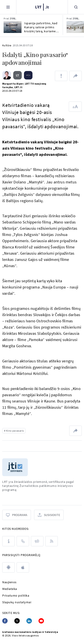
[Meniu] (8, 7)
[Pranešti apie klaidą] (61, 76)
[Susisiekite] (49, 515)
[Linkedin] (29, 621)
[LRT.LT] (42, 6)
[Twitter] (17, 621)
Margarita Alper (13, 84)
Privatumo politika (16, 595)
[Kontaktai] (23, 541)
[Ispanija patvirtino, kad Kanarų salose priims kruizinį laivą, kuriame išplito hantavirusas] (13, 27)
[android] (9, 567)
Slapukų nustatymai (17, 602)
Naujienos (9, 582)
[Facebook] (5, 621)
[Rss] (52, 541)
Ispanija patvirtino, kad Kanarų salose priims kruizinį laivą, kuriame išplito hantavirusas (41, 27)
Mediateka (10, 589)
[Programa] (17, 515)
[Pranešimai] (37, 541)
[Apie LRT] (9, 541)
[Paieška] (76, 7)
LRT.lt (18, 87)
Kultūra (7, 45)
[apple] (23, 567)
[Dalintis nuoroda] (75, 76)
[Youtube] (41, 621)
